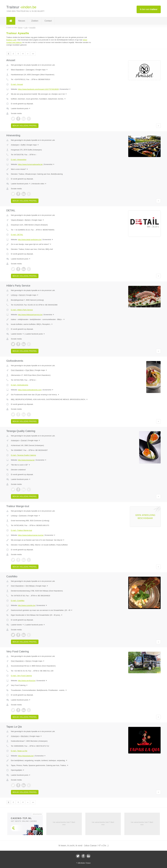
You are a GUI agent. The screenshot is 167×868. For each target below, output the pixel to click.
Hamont (22, 295)
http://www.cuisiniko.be (26, 605)
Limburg (14, 295)
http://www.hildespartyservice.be (30, 315)
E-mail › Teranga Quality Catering (23, 455)
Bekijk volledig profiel (25, 126)
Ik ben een (149, 9)
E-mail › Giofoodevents (20, 385)
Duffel (23, 145)
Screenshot (65, 89)
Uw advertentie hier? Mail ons (64, 823)
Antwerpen (15, 145)
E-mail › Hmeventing (19, 160)
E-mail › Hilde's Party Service (22, 310)
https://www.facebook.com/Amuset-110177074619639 (38, 89)
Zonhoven (23, 516)
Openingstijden (18, 770)
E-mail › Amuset (17, 84)
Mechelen (25, 736)
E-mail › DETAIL (17, 235)
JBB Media (81, 863)
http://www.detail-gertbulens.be (29, 240)
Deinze (28, 661)
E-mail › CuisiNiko (18, 601)
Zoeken (35, 21)
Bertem (28, 220)
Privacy (88, 863)
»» (33, 54)
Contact (48, 21)
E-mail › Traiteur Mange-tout (22, 530)
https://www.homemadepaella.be (30, 164)
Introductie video (39, 184)
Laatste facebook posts (21, 108)
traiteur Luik (11, 40)
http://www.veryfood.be (26, 681)
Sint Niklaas (30, 586)
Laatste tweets (17, 334)
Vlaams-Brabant (17, 220)
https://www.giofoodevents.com (30, 390)
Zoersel (24, 440)
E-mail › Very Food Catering (21, 676)
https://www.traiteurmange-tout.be (31, 535)
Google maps (42, 70)
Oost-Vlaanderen (17, 370)
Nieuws (22, 21)
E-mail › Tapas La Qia (19, 751)
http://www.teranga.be (26, 460)
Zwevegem (30, 70)
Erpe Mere (30, 370)
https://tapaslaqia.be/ (26, 756)
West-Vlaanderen (17, 70)
